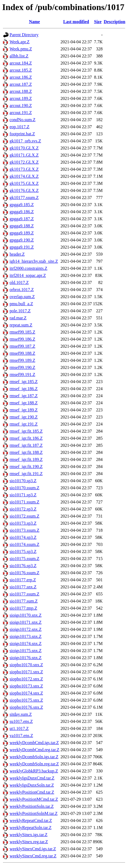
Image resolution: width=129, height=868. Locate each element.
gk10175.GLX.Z (24, 183)
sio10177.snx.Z (23, 587)
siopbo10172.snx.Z (26, 679)
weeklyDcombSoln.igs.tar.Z (34, 757)
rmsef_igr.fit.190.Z (26, 467)
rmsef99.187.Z (22, 346)
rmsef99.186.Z (22, 339)
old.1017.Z (19, 282)
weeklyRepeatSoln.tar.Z (31, 828)
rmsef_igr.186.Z (24, 389)
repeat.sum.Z (21, 325)
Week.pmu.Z (21, 49)
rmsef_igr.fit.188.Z (26, 452)
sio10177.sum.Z (24, 601)
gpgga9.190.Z (22, 240)
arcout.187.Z (21, 84)
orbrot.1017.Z (22, 290)
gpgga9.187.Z (22, 219)
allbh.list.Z (19, 56)
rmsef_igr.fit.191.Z (26, 474)
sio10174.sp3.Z (23, 537)
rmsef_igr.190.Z (24, 417)
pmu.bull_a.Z (21, 304)
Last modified (76, 22)
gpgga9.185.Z (22, 205)
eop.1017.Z (19, 127)
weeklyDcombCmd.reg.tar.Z (34, 750)
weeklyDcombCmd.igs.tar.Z (34, 743)
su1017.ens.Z (21, 721)
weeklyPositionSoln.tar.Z (32, 806)
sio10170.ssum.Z (24, 488)
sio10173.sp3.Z (23, 523)
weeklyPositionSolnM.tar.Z (34, 813)
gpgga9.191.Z (22, 247)
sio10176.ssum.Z (24, 573)
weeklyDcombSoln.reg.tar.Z (34, 764)
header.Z (17, 254)
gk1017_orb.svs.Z (25, 141)
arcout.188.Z (21, 91)
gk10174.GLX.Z (24, 176)
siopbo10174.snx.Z (26, 693)
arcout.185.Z (21, 70)
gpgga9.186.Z (22, 212)
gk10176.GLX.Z (24, 190)
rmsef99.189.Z (22, 360)
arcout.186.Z (21, 77)
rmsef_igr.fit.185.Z (26, 431)
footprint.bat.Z (22, 134)
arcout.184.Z (21, 63)
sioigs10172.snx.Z (25, 629)
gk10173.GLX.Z (24, 169)
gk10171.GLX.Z (24, 155)
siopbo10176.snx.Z (26, 707)
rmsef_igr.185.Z (24, 382)
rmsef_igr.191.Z (24, 424)
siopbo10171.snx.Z (26, 672)
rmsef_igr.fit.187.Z (26, 445)
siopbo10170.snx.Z (26, 665)
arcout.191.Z (21, 113)
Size (98, 22)
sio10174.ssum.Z (24, 544)
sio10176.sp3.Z (23, 566)
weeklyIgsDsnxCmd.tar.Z (32, 778)
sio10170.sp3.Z (23, 481)
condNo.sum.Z (22, 120)
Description (114, 22)
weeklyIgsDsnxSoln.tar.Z (32, 785)
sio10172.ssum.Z (24, 516)
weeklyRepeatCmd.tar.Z (31, 820)
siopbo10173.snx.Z (26, 686)
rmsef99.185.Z (22, 332)
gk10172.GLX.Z (24, 162)
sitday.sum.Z (21, 714)
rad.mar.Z (18, 318)
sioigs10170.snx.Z (25, 615)
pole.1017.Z (20, 311)
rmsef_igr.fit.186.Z (26, 438)
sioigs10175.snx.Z (25, 651)
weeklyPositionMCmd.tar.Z (34, 799)
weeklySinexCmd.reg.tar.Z (33, 856)
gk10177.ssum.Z (24, 198)
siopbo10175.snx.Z (26, 700)
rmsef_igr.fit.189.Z (26, 459)
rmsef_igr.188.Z (24, 403)
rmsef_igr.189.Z (24, 410)
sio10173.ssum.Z (24, 530)
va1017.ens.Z (21, 736)
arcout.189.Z (21, 98)
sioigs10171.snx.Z (25, 622)
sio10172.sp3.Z (23, 509)
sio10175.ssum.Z (24, 559)
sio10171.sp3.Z (23, 495)
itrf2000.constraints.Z (28, 268)
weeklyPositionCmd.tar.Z (32, 792)
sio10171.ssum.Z (24, 502)
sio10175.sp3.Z (23, 551)
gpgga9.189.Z (22, 233)
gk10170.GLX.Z (24, 148)
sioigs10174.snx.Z (25, 644)
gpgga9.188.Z (22, 226)
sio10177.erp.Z (23, 580)
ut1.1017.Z (19, 728)
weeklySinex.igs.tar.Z (28, 835)
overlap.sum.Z (22, 297)
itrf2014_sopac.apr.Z (28, 275)
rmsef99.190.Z (22, 367)
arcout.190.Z (21, 106)
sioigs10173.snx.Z (25, 636)
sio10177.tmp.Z (23, 608)
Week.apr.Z (19, 42)
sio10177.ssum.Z (24, 594)
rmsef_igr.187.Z (24, 396)
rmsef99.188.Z (22, 353)
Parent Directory (24, 35)
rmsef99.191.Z (22, 375)
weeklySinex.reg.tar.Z (29, 842)
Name (34, 22)
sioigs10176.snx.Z (25, 658)
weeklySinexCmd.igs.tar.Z (33, 849)
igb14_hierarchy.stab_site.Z (34, 261)
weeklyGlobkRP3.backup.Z (34, 771)
